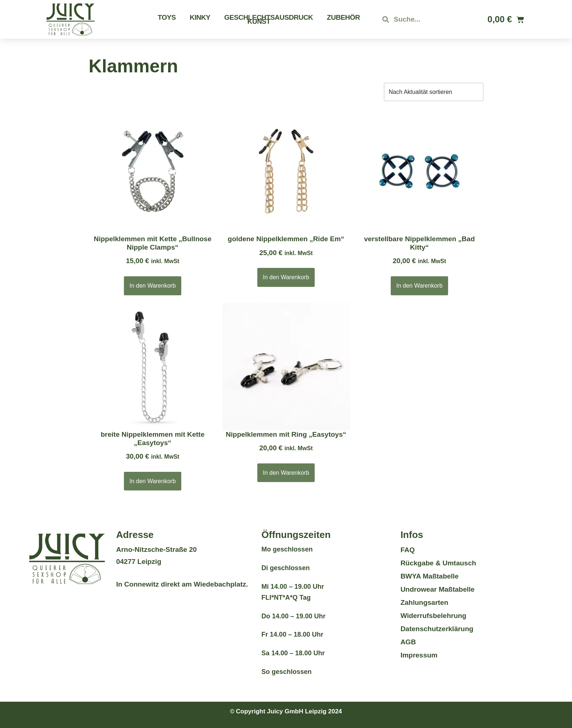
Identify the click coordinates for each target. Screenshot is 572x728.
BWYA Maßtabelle (430, 576)
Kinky (200, 17)
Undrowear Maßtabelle (438, 589)
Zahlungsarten (425, 602)
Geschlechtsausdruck (269, 17)
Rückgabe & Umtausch (438, 563)
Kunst (259, 21)
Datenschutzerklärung (437, 629)
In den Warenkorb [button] (153, 286)
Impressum (419, 655)
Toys (167, 17)
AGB (408, 642)
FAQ (408, 550)
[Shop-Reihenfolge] (434, 92)
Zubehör (343, 17)
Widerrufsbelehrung (433, 616)
